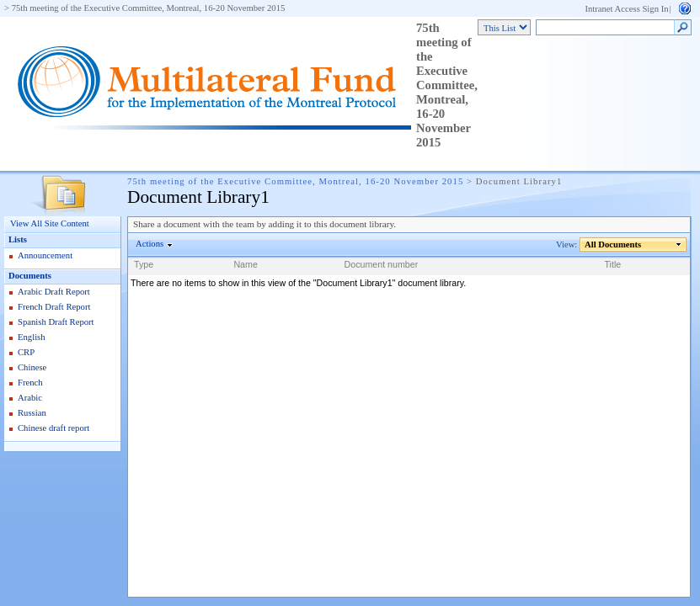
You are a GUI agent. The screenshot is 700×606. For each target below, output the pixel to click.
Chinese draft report (53, 428)
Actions (150, 244)
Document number (382, 264)
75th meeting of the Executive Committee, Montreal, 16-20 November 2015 (149, 8)
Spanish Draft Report (56, 322)
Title (613, 264)
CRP (26, 352)
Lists (18, 239)
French (30, 383)
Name (245, 264)
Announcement (45, 255)
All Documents (613, 245)
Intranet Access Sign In (626, 9)
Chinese (32, 367)
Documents (30, 276)
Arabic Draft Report (54, 292)
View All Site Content (50, 223)
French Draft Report (54, 307)
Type (144, 264)
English (32, 337)
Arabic (30, 398)
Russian (32, 413)
